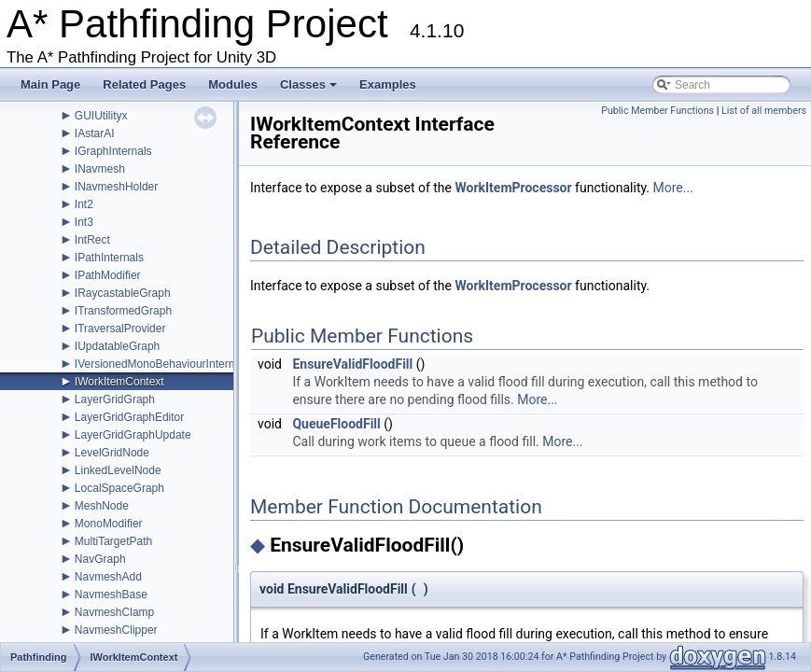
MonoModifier (109, 524)
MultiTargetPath (113, 541)
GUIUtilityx (101, 116)
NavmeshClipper (116, 630)
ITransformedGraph (123, 311)
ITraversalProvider (120, 329)
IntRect (92, 240)
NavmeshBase (111, 595)
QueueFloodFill (336, 424)
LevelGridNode (112, 453)
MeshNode (102, 506)
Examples (388, 84)
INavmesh (100, 169)
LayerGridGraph (115, 399)
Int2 (84, 204)
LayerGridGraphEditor (129, 417)
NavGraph (100, 559)
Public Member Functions (657, 111)
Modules (233, 84)
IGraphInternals (113, 151)
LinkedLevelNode (118, 470)
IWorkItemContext (119, 382)
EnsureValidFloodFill (352, 364)
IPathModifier (108, 275)
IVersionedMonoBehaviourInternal (159, 364)
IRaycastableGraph (123, 293)
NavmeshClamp (114, 612)
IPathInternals (109, 258)
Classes (310, 90)
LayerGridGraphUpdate (133, 435)
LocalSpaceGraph (119, 488)
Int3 (84, 222)
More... (673, 188)
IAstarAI (95, 133)
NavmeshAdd (108, 577)
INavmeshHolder (116, 187)
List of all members (764, 111)
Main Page (50, 84)
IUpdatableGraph (117, 346)
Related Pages (144, 84)
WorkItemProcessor (513, 188)
